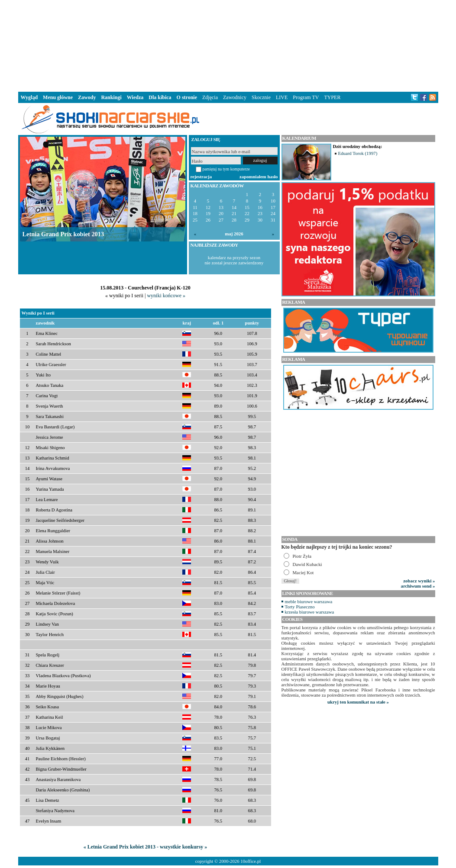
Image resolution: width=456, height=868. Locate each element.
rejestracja (201, 177)
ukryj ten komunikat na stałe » (358, 702)
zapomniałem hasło (259, 177)
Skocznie (261, 97)
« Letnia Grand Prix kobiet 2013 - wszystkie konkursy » (146, 847)
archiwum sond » (418, 586)
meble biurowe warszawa (309, 601)
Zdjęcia (210, 97)
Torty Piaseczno (300, 607)
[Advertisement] (228, 45)
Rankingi (111, 97)
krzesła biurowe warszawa (310, 612)
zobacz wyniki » (419, 581)
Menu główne (58, 97)
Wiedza (135, 97)
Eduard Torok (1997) (358, 153)
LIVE (282, 97)
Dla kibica (160, 97)
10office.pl (251, 861)
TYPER (332, 97)
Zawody (87, 97)
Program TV (306, 97)
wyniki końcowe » (166, 296)
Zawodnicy (235, 97)
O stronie (187, 97)
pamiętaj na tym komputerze (226, 169)
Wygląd (29, 97)
